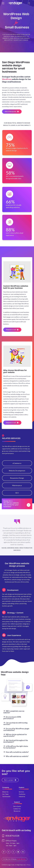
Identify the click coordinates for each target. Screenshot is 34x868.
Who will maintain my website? (17, 758)
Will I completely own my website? (14, 714)
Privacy (29, 865)
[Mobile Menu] (3, 3)
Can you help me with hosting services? (15, 726)
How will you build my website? (17, 754)
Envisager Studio (10, 865)
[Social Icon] (4, 852)
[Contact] (29, 3)
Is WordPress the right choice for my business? (16, 749)
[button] (17, 714)
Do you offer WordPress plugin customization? (16, 732)
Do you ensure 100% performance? (12, 720)
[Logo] (15, 3)
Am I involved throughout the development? (16, 743)
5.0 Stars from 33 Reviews (10, 859)
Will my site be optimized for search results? (15, 737)
